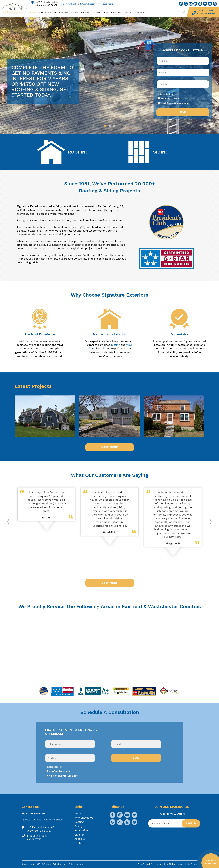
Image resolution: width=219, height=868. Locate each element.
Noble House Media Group (183, 864)
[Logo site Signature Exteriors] (14, 8)
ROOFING (78, 152)
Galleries (102, 12)
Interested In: (166, 94)
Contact (129, 12)
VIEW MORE (110, 447)
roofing (116, 345)
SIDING (161, 152)
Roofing (63, 12)
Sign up (191, 823)
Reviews (141, 12)
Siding (74, 12)
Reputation (87, 12)
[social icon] (181, 4)
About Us (116, 12)
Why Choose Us (47, 12)
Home (32, 12)
